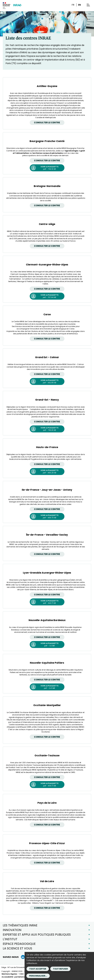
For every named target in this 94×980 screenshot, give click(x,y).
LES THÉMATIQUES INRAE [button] (20, 925)
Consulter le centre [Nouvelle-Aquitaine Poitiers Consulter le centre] (47, 680)
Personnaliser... (38, 976)
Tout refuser (60, 969)
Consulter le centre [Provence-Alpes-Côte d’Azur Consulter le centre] (47, 863)
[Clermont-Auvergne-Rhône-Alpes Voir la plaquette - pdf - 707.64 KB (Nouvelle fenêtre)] (47, 296)
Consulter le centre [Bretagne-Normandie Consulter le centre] (47, 205)
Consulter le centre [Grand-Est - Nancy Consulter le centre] (47, 422)
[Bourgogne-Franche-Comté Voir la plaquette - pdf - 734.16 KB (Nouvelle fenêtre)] (47, 168)
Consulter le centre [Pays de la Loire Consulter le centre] (47, 825)
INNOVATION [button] (12, 930)
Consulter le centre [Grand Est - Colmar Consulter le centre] (47, 374)
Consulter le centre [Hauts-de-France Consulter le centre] (47, 464)
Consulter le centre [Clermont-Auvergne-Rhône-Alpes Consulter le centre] (47, 289)
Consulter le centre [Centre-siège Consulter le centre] (47, 246)
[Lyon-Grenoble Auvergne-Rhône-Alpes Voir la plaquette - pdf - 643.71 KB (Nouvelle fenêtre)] (47, 602)
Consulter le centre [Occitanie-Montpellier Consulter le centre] (47, 737)
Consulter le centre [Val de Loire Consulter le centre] (47, 908)
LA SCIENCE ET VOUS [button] (17, 948)
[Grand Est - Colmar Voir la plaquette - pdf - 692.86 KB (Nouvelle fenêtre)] (47, 381)
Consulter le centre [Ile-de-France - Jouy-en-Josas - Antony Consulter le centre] (47, 509)
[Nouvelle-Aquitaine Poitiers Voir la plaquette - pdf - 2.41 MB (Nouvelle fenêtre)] (47, 687)
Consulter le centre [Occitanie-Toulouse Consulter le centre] (47, 777)
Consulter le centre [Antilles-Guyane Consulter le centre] (47, 123)
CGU (22, 974)
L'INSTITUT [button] (10, 939)
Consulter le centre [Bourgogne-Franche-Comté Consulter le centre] (47, 160)
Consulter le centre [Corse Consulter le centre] (47, 339)
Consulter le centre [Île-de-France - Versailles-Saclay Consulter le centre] (47, 554)
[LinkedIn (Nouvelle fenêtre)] (23, 957)
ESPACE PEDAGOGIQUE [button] (19, 944)
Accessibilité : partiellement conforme (19, 977)
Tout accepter (38, 969)
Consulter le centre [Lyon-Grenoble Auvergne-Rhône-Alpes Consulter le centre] (47, 595)
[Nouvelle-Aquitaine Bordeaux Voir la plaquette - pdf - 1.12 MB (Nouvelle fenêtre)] (47, 644)
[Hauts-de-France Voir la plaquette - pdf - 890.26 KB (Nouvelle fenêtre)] (47, 472)
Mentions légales (9, 974)
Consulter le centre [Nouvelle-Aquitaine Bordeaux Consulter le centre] (47, 637)
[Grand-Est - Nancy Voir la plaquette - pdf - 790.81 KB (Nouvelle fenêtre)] (47, 429)
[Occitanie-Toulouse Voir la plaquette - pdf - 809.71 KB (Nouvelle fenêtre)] (47, 785)
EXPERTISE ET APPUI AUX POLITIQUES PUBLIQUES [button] (37, 935)
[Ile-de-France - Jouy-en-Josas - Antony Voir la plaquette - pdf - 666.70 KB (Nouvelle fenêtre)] (47, 516)
